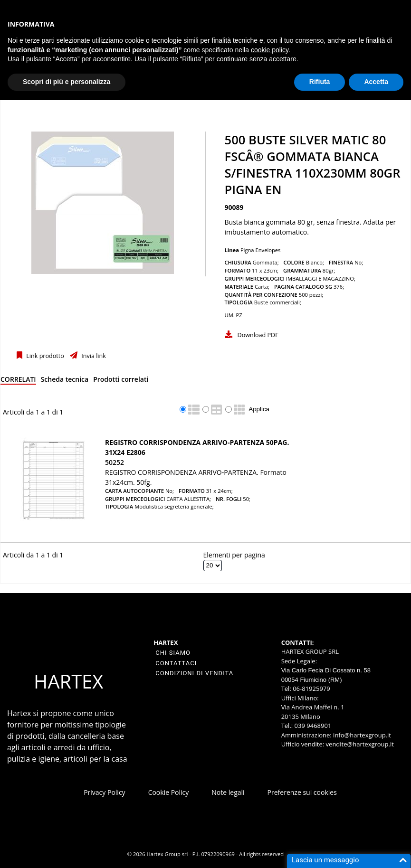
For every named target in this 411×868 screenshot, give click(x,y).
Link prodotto (44, 356)
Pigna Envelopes (261, 250)
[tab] (18, 381)
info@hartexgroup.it (361, 735)
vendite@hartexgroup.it (360, 744)
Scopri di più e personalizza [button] (67, 82)
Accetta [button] (376, 82)
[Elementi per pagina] (213, 566)
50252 (115, 462)
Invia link (93, 356)
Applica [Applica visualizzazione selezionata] (259, 409)
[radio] (183, 409)
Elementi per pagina (234, 555)
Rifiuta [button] (320, 82)
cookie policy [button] (270, 50)
